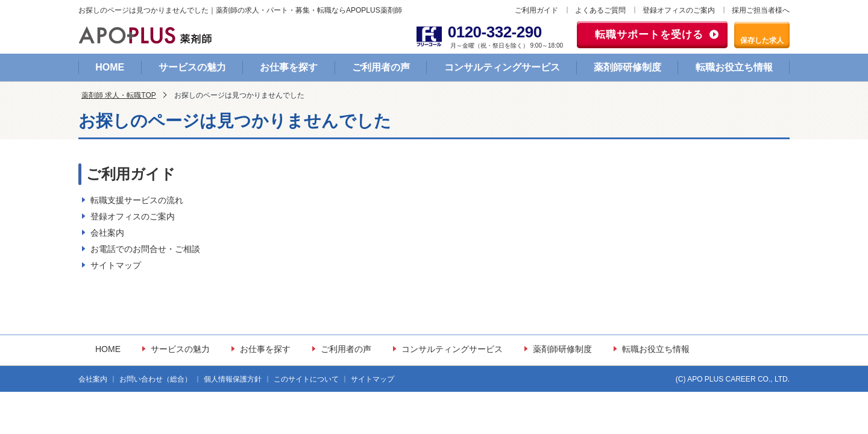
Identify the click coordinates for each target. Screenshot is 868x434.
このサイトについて (306, 379)
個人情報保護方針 (233, 379)
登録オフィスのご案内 (679, 10)
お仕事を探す (289, 67)
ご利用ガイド (536, 10)
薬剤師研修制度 (627, 67)
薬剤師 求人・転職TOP (119, 95)
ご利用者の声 (381, 67)
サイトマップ (116, 265)
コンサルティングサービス (502, 67)
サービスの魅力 (192, 67)
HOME (110, 67)
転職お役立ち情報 (734, 67)
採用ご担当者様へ (761, 10)
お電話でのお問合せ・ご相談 (145, 249)
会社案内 (107, 233)
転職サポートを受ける (649, 35)
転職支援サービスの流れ (137, 200)
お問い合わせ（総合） (156, 379)
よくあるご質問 (600, 10)
